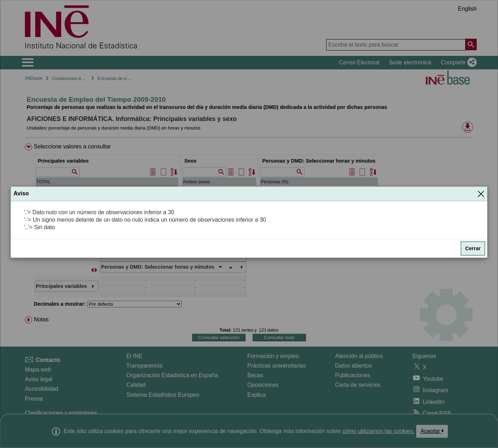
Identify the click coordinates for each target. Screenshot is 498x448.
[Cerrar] (481, 194)
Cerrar (473, 249)
